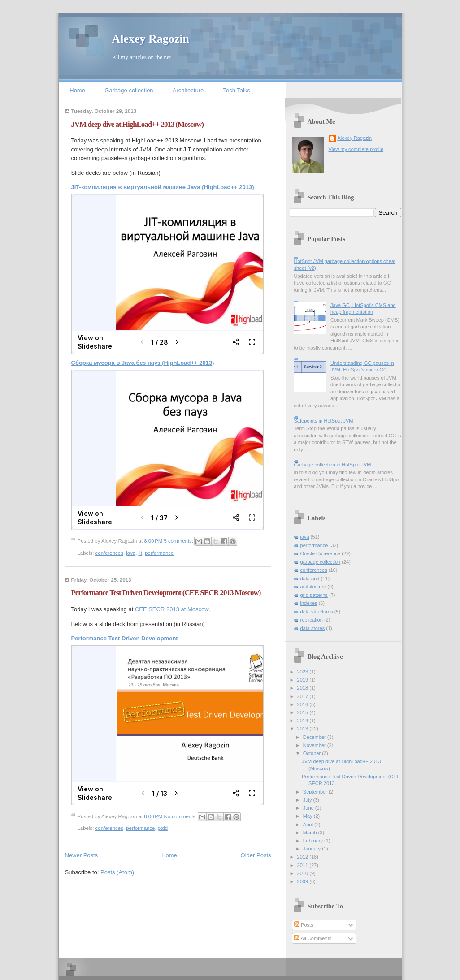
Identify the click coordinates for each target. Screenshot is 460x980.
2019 (304, 680)
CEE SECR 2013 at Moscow (172, 609)
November (315, 745)
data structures (317, 612)
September (316, 792)
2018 (304, 688)
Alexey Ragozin (151, 39)
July (308, 800)
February (314, 841)
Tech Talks (236, 90)
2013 (304, 729)
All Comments (313, 938)
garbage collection (321, 562)
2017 (304, 696)
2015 (304, 712)
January (312, 849)
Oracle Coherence (321, 553)
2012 (304, 857)
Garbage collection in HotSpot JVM (333, 465)
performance (159, 553)
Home (77, 90)
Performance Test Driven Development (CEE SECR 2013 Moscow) (166, 593)
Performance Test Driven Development (125, 638)
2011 (304, 865)
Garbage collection (129, 90)
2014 (304, 721)
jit (140, 553)
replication (312, 620)
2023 (304, 672)
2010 (304, 873)
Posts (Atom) (117, 872)
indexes (309, 603)
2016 (304, 704)
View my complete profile (356, 149)
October (312, 753)
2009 (304, 881)
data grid (310, 579)
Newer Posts (82, 855)
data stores (313, 628)
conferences (109, 553)
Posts (304, 925)
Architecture (188, 90)
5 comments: (180, 541)
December (315, 737)
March (311, 833)
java (131, 553)
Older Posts (256, 855)
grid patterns (314, 595)
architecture (313, 587)
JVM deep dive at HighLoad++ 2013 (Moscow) (137, 124)
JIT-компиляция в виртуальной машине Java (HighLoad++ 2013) (163, 187)
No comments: (181, 816)
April (309, 825)
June (309, 808)
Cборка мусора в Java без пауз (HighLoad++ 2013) (143, 363)
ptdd (163, 828)
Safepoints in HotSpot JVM (324, 421)
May (308, 816)
